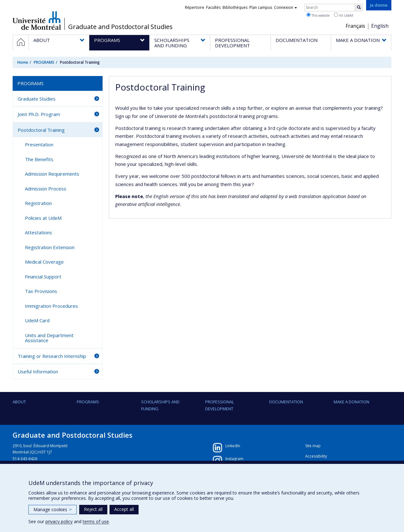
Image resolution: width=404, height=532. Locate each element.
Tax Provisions (41, 291)
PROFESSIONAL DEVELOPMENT (220, 405)
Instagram (234, 459)
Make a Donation (351, 402)
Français (355, 26)
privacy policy (59, 521)
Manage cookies (53, 509)
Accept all (124, 509)
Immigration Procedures (51, 306)
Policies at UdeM (43, 218)
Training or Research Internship (52, 356)
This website (318, 15)
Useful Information (38, 371)
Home (23, 62)
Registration (38, 203)
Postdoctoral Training (41, 130)
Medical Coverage (44, 262)
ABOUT (19, 402)
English (380, 26)
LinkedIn (233, 446)
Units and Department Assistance (49, 338)
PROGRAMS (44, 62)
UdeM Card (37, 320)
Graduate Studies (37, 99)
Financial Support (43, 277)
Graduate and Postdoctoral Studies (120, 27)
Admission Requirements (52, 174)
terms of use (96, 521)
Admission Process (46, 189)
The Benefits (39, 159)
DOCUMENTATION (286, 402)
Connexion (285, 7)
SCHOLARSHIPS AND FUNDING (160, 405)
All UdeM (344, 15)
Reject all (93, 509)
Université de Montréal (37, 20)
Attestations (39, 232)
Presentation (39, 144)
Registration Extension (50, 247)
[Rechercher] (359, 8)
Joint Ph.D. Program (39, 114)
